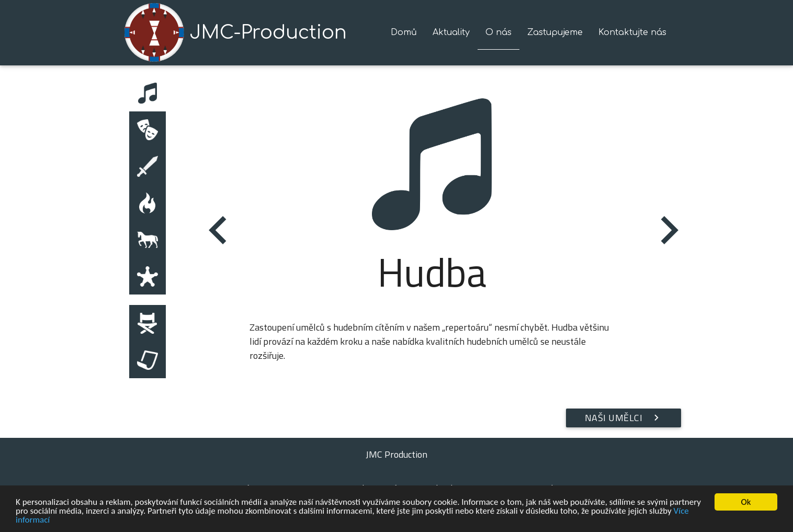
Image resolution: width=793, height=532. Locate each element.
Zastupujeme (555, 32)
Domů (404, 32)
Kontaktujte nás (632, 32)
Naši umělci (624, 418)
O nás (499, 32)
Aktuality (451, 32)
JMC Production (396, 454)
